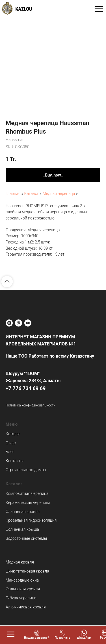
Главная (13, 193)
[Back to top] (7, 282)
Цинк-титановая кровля (27, 571)
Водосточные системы (26, 538)
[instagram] (9, 323)
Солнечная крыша (22, 529)
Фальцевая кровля (23, 589)
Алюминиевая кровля (26, 607)
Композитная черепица (27, 493)
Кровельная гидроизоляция (31, 520)
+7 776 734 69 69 (26, 388)
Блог (10, 452)
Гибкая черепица (21, 598)
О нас (11, 443)
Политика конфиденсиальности (31, 405)
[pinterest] (19, 323)
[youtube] (28, 323)
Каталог (32, 193)
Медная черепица (59, 193)
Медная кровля (20, 562)
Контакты (15, 461)
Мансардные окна (22, 580)
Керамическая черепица (28, 502)
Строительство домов (26, 470)
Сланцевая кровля (23, 512)
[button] (36, 635)
